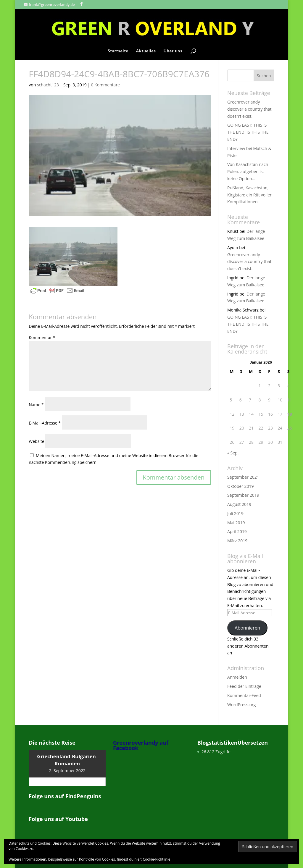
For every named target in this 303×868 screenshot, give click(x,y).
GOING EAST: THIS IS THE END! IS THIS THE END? (248, 132)
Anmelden (237, 677)
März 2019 (237, 541)
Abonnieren (247, 628)
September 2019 (243, 495)
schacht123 (48, 85)
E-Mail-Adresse (45, 423)
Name (36, 405)
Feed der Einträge (244, 686)
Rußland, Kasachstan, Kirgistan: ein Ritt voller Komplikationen (249, 195)
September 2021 (243, 477)
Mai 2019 (236, 523)
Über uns (173, 51)
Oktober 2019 (240, 486)
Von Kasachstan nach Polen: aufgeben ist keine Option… (248, 171)
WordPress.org (241, 705)
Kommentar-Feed (244, 695)
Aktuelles (146, 51)
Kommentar (42, 337)
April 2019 (237, 531)
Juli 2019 (235, 513)
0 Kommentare (105, 85)
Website (36, 441)
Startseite (118, 51)
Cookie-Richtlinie (157, 859)
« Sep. (233, 453)
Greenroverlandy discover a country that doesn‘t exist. (249, 109)
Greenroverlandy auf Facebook (141, 745)
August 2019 (239, 504)
